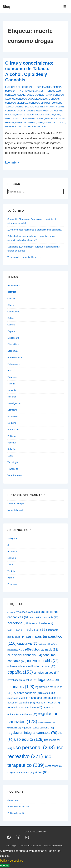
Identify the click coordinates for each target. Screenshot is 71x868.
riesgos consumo (26, 123)
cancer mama (44, 95)
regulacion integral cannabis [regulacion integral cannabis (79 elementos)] (32, 733)
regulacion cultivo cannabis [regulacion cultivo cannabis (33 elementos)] (38, 728)
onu (7, 119)
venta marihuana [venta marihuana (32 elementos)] (23, 773)
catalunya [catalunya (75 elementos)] (28, 643)
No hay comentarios (32, 91)
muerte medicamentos (40, 111)
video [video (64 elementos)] (41, 772)
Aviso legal (13, 800)
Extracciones (14, 364)
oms (58, 115)
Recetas (12, 443)
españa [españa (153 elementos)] (20, 672)
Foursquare (13, 584)
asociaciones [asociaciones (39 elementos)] (30, 612)
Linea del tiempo (16, 504)
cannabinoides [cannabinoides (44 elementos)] (42, 623)
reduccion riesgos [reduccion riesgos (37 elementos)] (48, 703)
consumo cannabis (27, 99)
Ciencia (57, 87)
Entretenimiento (15, 357)
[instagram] (27, 837)
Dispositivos (13, 344)
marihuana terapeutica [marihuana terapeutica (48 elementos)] (45, 698)
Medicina (10, 91)
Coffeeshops (14, 312)
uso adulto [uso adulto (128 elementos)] (29, 739)
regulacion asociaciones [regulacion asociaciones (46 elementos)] (25, 707)
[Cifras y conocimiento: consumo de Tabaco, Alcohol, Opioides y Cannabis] (27, 87)
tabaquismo (44, 123)
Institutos (12, 397)
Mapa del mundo (16, 510)
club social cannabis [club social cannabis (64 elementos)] (25, 655)
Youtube (11, 571)
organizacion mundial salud (27, 119)
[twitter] (18, 837)
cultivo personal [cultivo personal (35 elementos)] (44, 666)
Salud (10, 456)
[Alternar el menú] (65, 7)
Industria (12, 390)
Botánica (12, 292)
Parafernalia (13, 429)
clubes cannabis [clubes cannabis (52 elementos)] (45, 650)
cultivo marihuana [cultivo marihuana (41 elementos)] (20, 666)
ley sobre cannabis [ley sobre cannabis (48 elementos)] (27, 693)
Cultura (11, 325)
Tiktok (10, 565)
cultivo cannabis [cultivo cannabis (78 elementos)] (43, 661)
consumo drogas (49, 99)
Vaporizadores (15, 475)
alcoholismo (18, 95)
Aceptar (5, 865)
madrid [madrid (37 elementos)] (49, 693)
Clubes (11, 305)
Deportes (12, 331)
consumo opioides (40, 103)
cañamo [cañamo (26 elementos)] (45, 644)
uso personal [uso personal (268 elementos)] (34, 747)
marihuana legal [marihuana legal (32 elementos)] (18, 698)
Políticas (12, 436)
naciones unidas (45, 115)
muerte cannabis (45, 107)
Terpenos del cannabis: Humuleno (24, 257)
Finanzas (12, 377)
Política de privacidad (18, 806)
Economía (12, 351)
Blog (6, 7)
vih (44, 127)
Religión (11, 449)
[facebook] (9, 837)
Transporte (13, 469)
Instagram (12, 538)
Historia (11, 384)
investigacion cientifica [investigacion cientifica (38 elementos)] (22, 680)
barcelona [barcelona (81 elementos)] (19, 623)
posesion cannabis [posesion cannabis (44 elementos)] (21, 703)
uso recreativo (32, 127)
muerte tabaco (25, 115)
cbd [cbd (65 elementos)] (25, 649)
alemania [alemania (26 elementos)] (14, 612)
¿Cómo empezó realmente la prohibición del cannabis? (35, 230)
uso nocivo (59, 123)
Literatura (12, 410)
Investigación (14, 403)
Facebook (12, 552)
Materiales (13, 416)
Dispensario (13, 338)
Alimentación (14, 285)
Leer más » (12, 163)
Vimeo (11, 578)
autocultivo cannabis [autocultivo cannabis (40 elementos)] (44, 617)
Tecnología (13, 462)
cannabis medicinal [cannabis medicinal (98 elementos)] (27, 629)
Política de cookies (17, 813)
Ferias (11, 370)
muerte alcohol (24, 107)
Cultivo (11, 318)
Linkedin (12, 558)
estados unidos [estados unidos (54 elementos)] (46, 673)
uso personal (13, 127)
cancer (31, 95)
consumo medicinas (17, 103)
